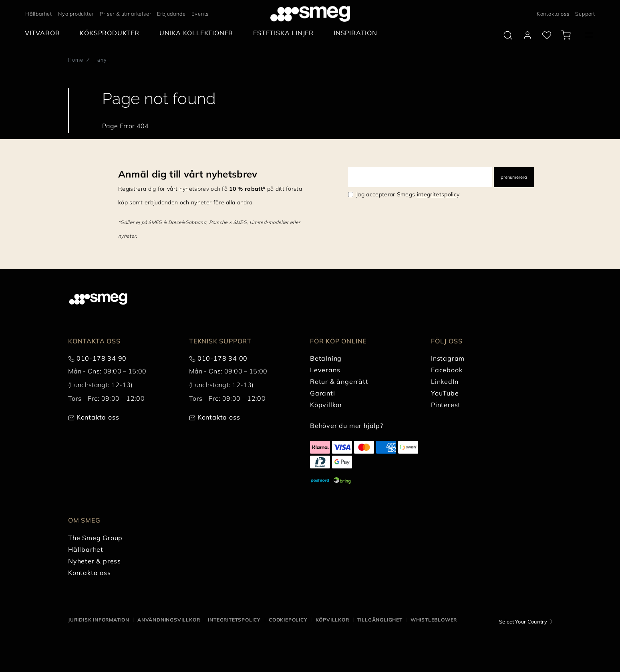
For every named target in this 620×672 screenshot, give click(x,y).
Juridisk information (99, 620)
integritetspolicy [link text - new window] (438, 194)
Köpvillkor (332, 620)
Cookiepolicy (288, 620)
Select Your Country (523, 622)
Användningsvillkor (169, 620)
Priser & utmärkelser (125, 14)
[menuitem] (44, 33)
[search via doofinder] (508, 35)
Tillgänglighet (380, 620)
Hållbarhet (39, 14)
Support (585, 14)
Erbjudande (171, 14)
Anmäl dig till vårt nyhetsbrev (188, 174)
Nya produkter (76, 14)
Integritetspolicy (234, 620)
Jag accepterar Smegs (408, 194)
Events (200, 14)
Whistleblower (434, 620)
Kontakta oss (553, 14)
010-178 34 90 (102, 358)
